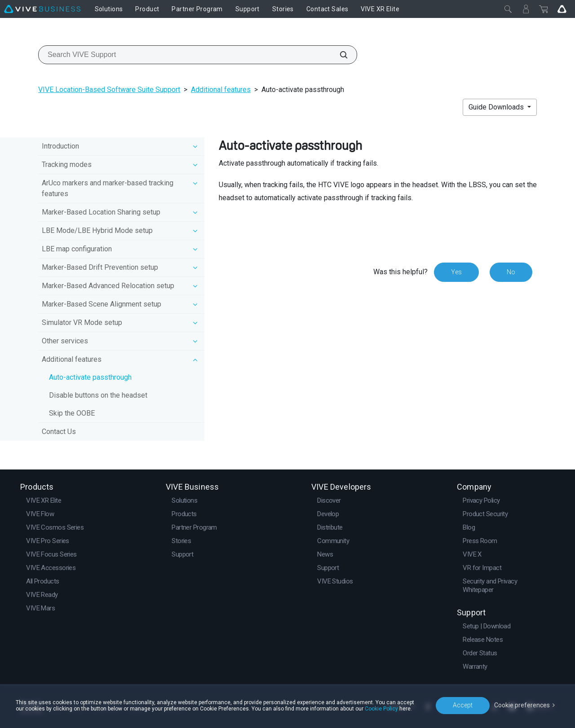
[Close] (508, 9)
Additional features (221, 90)
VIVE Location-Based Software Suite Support (109, 90)
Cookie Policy (381, 709)
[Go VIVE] (562, 9)
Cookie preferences (522, 705)
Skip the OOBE (72, 413)
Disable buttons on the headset (98, 395)
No (511, 272)
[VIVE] (42, 9)
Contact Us (59, 432)
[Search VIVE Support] (339, 55)
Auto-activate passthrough (90, 377)
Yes (456, 272)
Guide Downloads (497, 107)
